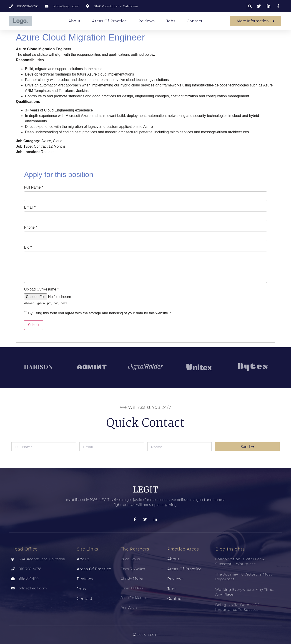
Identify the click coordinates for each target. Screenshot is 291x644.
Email (30, 207)
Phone (31, 227)
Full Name (34, 187)
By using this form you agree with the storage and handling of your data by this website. (100, 313)
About (74, 21)
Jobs (171, 21)
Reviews (146, 21)
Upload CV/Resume (41, 289)
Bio (28, 247)
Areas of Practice (109, 21)
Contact (195, 21)
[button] (250, 6)
